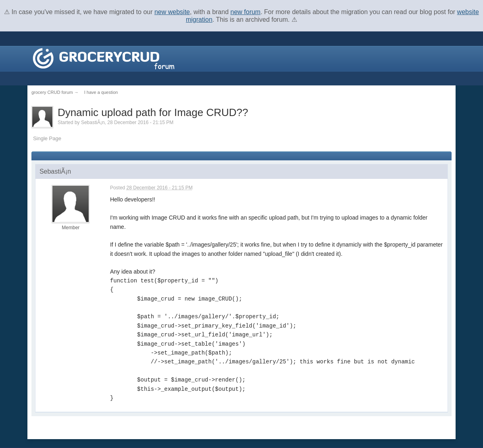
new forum (246, 12)
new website (172, 12)
